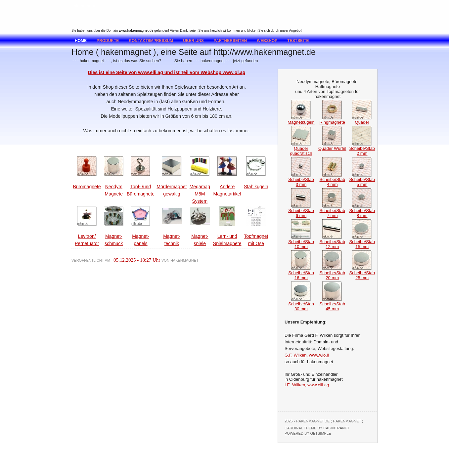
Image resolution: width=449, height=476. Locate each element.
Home (81, 41)
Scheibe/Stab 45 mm (332, 304)
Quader (362, 120)
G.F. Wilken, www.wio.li (307, 355)
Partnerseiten (230, 41)
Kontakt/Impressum (151, 41)
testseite (298, 41)
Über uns (193, 41)
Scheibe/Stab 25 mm (362, 273)
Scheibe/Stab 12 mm (332, 242)
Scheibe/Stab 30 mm (301, 304)
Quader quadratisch (301, 149)
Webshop (267, 41)
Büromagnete (87, 187)
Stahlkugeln (256, 187)
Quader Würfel (332, 146)
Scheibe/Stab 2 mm (362, 149)
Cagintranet (336, 428)
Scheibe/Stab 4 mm (332, 180)
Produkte (108, 41)
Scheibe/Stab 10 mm (301, 242)
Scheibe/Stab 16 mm (301, 273)
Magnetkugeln (301, 120)
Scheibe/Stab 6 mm (301, 211)
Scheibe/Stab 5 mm (362, 180)
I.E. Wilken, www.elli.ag (307, 385)
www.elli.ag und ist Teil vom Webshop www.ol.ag (192, 72)
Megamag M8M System (200, 194)
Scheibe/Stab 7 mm (332, 211)
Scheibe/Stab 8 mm (362, 211)
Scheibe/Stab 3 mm (301, 180)
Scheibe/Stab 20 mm (332, 273)
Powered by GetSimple (308, 433)
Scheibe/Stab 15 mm (362, 242)
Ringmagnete (332, 120)
